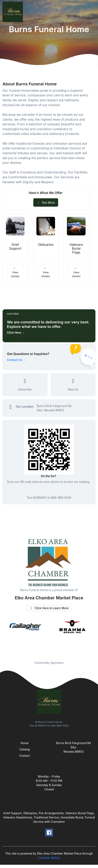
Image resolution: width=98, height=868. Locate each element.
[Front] (14, 12)
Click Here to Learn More (49, 608)
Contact (25, 756)
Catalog (24, 749)
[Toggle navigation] (92, 12)
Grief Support (15, 247)
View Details (15, 272)
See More (46, 202)
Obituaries (46, 245)
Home (24, 743)
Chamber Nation (49, 858)
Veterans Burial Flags (76, 249)
